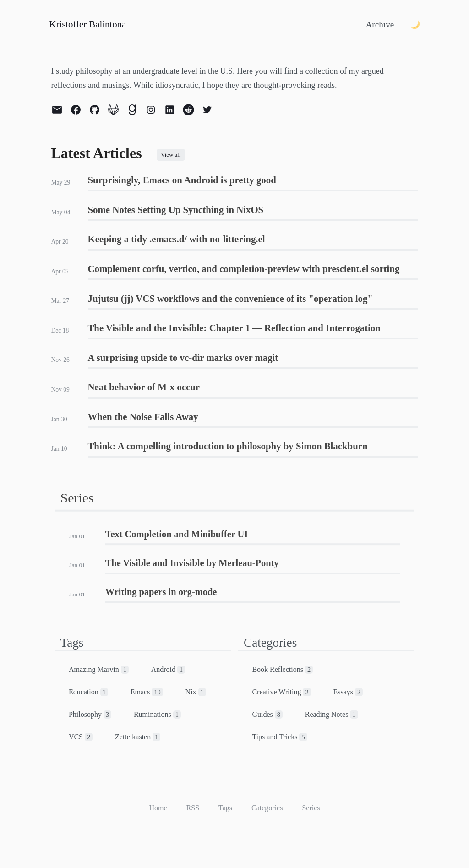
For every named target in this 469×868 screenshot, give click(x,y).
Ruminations (157, 715)
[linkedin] (170, 113)
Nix (196, 692)
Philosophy (90, 715)
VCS (81, 737)
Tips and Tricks (279, 737)
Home (158, 808)
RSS (193, 808)
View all (171, 155)
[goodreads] (132, 113)
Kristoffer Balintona (88, 24)
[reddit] (188, 113)
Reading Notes (332, 715)
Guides (267, 715)
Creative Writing (281, 692)
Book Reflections (282, 670)
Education (88, 692)
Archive (380, 25)
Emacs (147, 692)
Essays (348, 692)
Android (168, 670)
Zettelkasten (138, 737)
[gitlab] (113, 113)
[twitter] (207, 113)
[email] (57, 113)
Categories (267, 808)
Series (311, 808)
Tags (225, 808)
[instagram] (151, 113)
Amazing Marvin (99, 670)
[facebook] (76, 113)
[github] (95, 113)
